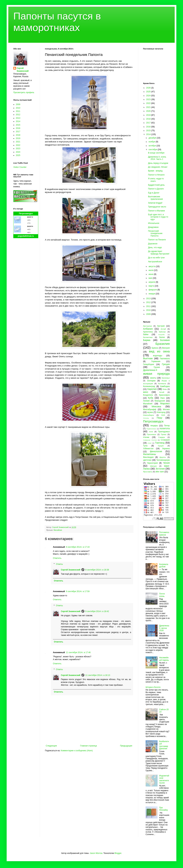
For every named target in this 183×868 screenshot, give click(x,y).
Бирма (147, 340)
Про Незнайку (164, 809)
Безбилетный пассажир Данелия (164, 745)
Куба (151, 398)
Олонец (146, 418)
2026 (149, 88)
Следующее (51, 746)
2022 (18, 145)
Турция (161, 446)
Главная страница (89, 746)
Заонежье (166, 378)
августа (152, 266)
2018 (18, 135)
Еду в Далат (154, 193)
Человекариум (163, 460)
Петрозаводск (26, 214)
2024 (18, 152)
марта (152, 286)
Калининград (149, 386)
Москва (166, 409)
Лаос (163, 398)
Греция (166, 364)
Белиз (162, 337)
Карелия (152, 389)
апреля (152, 282)
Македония (160, 401)
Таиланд (160, 443)
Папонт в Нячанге (156, 175)
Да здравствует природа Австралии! (159, 252)
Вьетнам (148, 358)
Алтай (163, 329)
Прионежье (151, 434)
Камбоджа (165, 386)
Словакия (165, 440)
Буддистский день (156, 185)
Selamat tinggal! (155, 203)
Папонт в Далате (156, 189)
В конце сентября (156, 153)
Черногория (152, 463)
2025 (18, 155)
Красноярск (164, 395)
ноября (152, 142)
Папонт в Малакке (156, 211)
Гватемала (165, 359)
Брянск (155, 348)
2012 (18, 115)
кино (146, 392)
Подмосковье (151, 429)
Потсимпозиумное (164, 534)
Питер (167, 426)
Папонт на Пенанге (157, 240)
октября (152, 146)
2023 (18, 149)
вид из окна (159, 351)
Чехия (166, 463)
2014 (18, 121)
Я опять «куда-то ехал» (156, 180)
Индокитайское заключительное (164, 779)
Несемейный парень (164, 659)
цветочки (147, 460)
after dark (160, 472)
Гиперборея (149, 364)
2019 (18, 138)
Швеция (153, 466)
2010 (18, 108)
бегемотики (148, 337)
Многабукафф (150, 409)
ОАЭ (163, 415)
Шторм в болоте (153, 687)
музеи (150, 412)
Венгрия (166, 348)
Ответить (57, 558)
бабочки (162, 332)
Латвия (146, 401)
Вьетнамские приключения (155, 198)
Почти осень (162, 595)
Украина (166, 449)
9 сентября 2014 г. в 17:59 (78, 591)
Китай (162, 392)
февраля (153, 290)
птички (146, 437)
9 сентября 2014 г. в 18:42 (97, 611)
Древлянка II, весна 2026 (164, 628)
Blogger (118, 853)
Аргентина (148, 332)
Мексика (156, 406)
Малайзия (58, 530)
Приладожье (164, 432)
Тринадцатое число (157, 207)
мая (151, 278)
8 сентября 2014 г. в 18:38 (97, 570)
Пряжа (164, 434)
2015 (18, 125)
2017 (18, 132)
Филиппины (149, 454)
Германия (156, 361)
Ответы (59, 564)
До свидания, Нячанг (158, 167)
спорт (149, 443)
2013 (18, 118)
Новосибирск (148, 415)
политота (165, 428)
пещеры (154, 426)
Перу (159, 418)
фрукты (163, 457)
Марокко (165, 403)
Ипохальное (154, 223)
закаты (153, 378)
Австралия (147, 326)
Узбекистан (148, 449)
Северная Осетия (150, 440)
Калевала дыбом (164, 565)
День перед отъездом (158, 163)
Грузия (157, 367)
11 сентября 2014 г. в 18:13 (98, 675)
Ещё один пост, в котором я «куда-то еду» (158, 217)
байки (146, 334)
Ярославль (148, 472)
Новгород (161, 412)
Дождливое (153, 227)
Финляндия (148, 457)
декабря (153, 138)
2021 (18, 142)
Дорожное (153, 244)
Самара (161, 437)
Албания (148, 329)
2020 (149, 111)
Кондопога (148, 395)
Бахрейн (162, 335)
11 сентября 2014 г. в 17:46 (78, 652)
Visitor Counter (20, 167)
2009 (18, 104)
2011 (18, 111)
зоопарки (151, 381)
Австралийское (155, 262)
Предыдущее (126, 746)
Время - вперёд (155, 171)
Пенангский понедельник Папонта (155, 233)
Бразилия (163, 344)
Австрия (161, 326)
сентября (153, 150)
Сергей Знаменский (71, 570)
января (152, 294)
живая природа (156, 374)
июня (151, 274)
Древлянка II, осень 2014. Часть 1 (157, 158)
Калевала (162, 384)
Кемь (165, 389)
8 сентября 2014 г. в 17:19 (78, 547)
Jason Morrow (96, 853)
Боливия (165, 340)
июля (151, 270)
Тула (145, 446)
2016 (18, 128)
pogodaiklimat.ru (26, 236)
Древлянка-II (150, 370)
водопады (158, 356)
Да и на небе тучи (156, 258)
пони (151, 432)
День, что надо (155, 247)
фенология (156, 451)
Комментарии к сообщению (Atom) (77, 751)
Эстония (160, 469)
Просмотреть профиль (24, 92)
